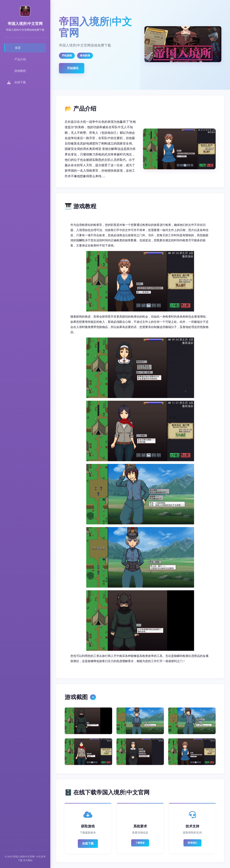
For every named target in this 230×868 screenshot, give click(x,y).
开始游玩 (73, 68)
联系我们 (192, 843)
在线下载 (88, 843)
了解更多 (140, 843)
